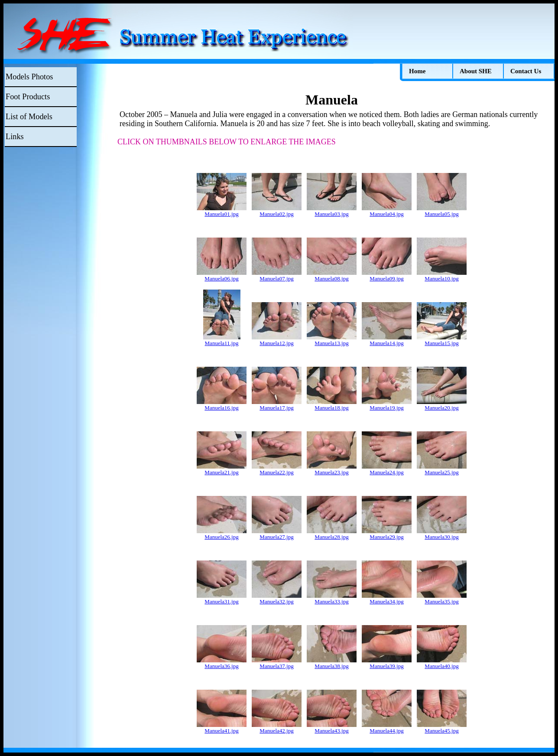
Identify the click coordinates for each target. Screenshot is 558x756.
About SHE (476, 71)
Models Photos (29, 77)
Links (15, 137)
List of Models (29, 117)
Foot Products (28, 97)
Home (417, 71)
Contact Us (526, 71)
